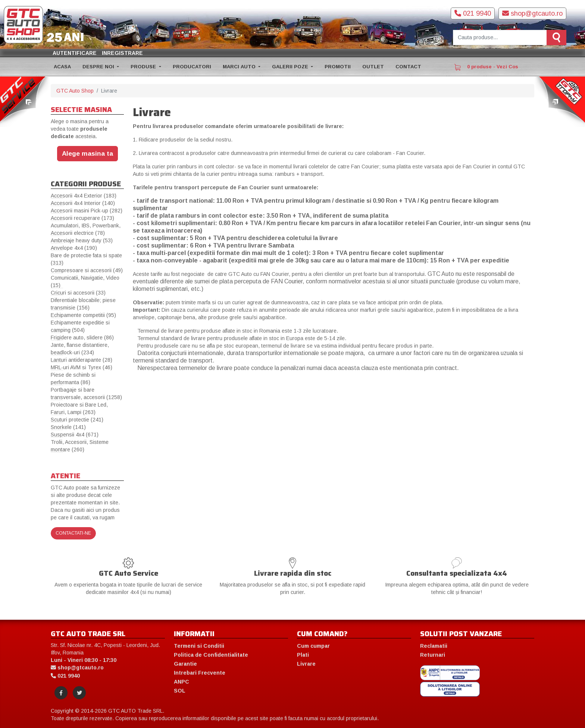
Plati (303, 655)
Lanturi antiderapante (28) (82, 360)
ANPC (182, 682)
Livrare (306, 664)
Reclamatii (434, 646)
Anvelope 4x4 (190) (74, 248)
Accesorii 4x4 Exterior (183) (84, 196)
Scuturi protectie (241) (77, 420)
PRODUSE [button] (144, 67)
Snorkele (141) (68, 427)
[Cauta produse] (500, 38)
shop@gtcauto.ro (532, 13)
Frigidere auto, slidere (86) (82, 337)
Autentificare (75, 53)
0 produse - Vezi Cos (486, 67)
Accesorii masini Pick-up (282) (87, 211)
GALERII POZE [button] (291, 67)
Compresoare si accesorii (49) (87, 270)
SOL (180, 691)
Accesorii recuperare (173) (82, 218)
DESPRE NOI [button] (99, 67)
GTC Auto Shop (75, 91)
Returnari (433, 655)
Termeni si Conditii (199, 646)
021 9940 (473, 13)
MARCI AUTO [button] (240, 67)
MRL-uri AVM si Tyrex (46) (82, 367)
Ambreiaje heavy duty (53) (82, 240)
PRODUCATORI (192, 67)
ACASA (62, 67)
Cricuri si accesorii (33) (78, 293)
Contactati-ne (73, 533)
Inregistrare (122, 53)
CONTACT (408, 67)
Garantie (185, 664)
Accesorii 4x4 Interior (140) (83, 203)
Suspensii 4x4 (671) (75, 435)
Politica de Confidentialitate (211, 655)
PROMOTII (338, 67)
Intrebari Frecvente (200, 673)
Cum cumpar (313, 646)
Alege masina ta (87, 153)
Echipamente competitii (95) (83, 315)
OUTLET (373, 67)
